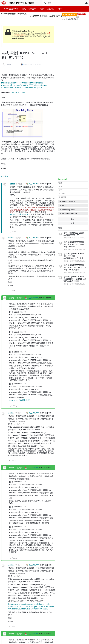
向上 (11, 232)
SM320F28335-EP (69, 202)
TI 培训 (39, 9)
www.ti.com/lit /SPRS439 (20, 214)
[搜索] (56, 3)
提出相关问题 (69, 15)
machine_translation (70, 214)
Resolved (62, 179)
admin (9, 65)
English (56, 9)
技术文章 (30, 9)
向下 (17, 232)
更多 (73, 223)
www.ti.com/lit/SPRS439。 (20, 400)
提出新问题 (82, 14)
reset (64, 206)
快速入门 (48, 9)
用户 (86, 3)
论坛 (23, 9)
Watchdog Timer (68, 210)
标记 (73, 219)
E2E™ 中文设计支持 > (10, 9)
